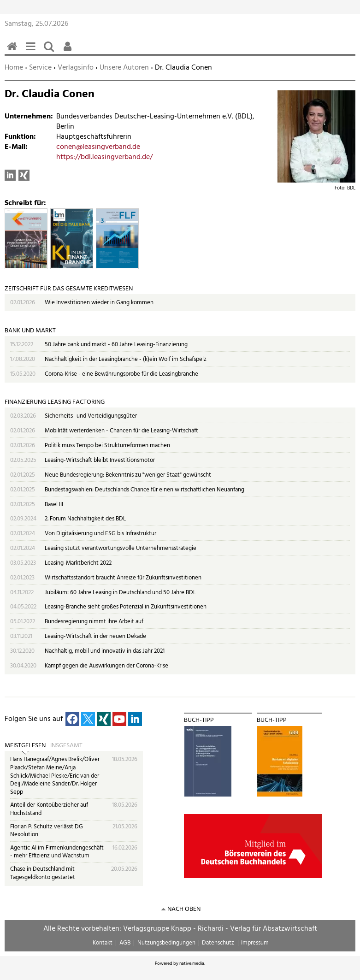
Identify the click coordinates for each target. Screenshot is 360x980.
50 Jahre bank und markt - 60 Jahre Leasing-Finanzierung (116, 345)
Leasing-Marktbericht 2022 (78, 563)
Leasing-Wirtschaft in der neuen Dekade (95, 636)
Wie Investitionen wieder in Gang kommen (99, 303)
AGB (125, 943)
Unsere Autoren (124, 68)
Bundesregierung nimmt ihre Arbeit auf (94, 622)
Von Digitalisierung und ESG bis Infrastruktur (100, 534)
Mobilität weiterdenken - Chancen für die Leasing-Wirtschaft (121, 431)
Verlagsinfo (76, 68)
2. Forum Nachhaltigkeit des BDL (85, 519)
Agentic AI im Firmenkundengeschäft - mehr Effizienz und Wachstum (57, 852)
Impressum (255, 943)
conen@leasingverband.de (98, 147)
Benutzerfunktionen (69, 51)
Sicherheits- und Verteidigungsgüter (91, 416)
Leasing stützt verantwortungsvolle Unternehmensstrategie (121, 548)
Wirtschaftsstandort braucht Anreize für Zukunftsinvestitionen (123, 578)
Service (40, 68)
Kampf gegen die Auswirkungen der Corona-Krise (106, 666)
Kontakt (103, 943)
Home (14, 68)
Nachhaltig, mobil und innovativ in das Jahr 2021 (105, 651)
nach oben (184, 909)
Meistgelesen (25, 746)
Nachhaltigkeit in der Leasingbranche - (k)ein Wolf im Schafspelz (126, 359)
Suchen (51, 51)
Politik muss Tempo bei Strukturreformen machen (107, 446)
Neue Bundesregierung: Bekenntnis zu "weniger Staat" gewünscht (128, 475)
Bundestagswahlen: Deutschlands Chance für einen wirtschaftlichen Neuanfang (145, 490)
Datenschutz (218, 943)
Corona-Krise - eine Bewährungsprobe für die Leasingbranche (121, 374)
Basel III (54, 505)
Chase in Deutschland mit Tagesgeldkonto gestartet (43, 873)
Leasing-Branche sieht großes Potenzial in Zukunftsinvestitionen (126, 607)
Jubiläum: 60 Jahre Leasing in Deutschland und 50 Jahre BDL (120, 593)
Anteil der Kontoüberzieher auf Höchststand (49, 809)
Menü (32, 51)
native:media (192, 963)
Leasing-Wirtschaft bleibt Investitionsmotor (100, 460)
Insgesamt (66, 746)
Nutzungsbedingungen (166, 943)
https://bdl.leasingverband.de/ (104, 157)
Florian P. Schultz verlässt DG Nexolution (47, 831)
